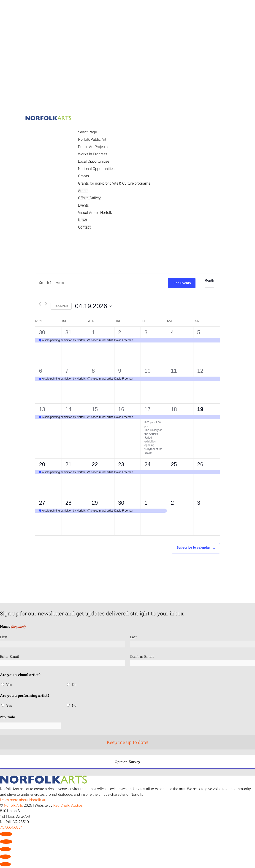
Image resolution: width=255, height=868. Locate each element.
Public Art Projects (93, 147)
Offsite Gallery (89, 198)
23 (121, 464)
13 (42, 409)
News (83, 220)
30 (42, 332)
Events (83, 205)
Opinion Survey (127, 762)
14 (69, 409)
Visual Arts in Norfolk (95, 213)
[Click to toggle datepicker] (93, 306)
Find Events (182, 283)
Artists (83, 191)
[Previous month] (40, 304)
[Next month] (46, 304)
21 (69, 464)
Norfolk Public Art (92, 139)
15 (95, 409)
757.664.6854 (11, 827)
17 (148, 409)
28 (69, 503)
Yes (9, 685)
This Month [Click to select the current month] (61, 306)
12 (200, 371)
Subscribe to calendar (193, 547)
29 (95, 503)
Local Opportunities (94, 161)
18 (174, 409)
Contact (84, 227)
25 (174, 464)
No (74, 685)
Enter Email (10, 656)
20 (42, 464)
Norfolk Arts (13, 805)
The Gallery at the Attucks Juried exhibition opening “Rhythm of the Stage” (153, 441)
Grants (83, 176)
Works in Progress (93, 154)
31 (69, 332)
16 (121, 409)
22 (95, 464)
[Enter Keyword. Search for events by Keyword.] (102, 283)
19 (200, 409)
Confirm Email (142, 656)
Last (133, 637)
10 (148, 371)
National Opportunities (96, 169)
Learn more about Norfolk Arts (24, 800)
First (4, 637)
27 (42, 503)
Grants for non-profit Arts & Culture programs (114, 183)
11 (174, 371)
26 (200, 464)
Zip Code (7, 717)
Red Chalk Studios (68, 805)
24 (148, 464)
